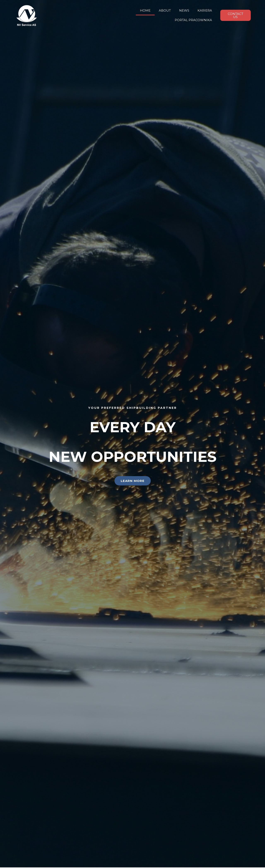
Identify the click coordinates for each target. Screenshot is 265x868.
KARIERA (205, 10)
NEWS (184, 10)
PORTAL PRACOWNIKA (193, 20)
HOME (145, 10)
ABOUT (165, 10)
